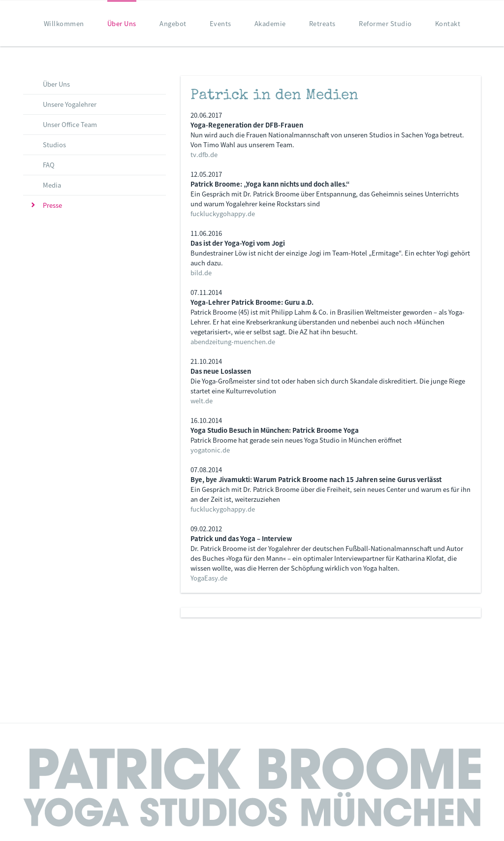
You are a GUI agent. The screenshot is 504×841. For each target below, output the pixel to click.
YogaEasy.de (209, 578)
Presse (52, 205)
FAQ (49, 165)
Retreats (322, 23)
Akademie (270, 23)
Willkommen (64, 23)
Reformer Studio (385, 23)
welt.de (202, 401)
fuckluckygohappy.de (223, 213)
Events (220, 23)
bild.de (201, 273)
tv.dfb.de (204, 154)
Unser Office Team (70, 124)
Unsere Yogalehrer (70, 104)
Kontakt (448, 23)
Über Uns (122, 23)
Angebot (173, 23)
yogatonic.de (210, 450)
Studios (54, 145)
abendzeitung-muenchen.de (233, 341)
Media (52, 185)
